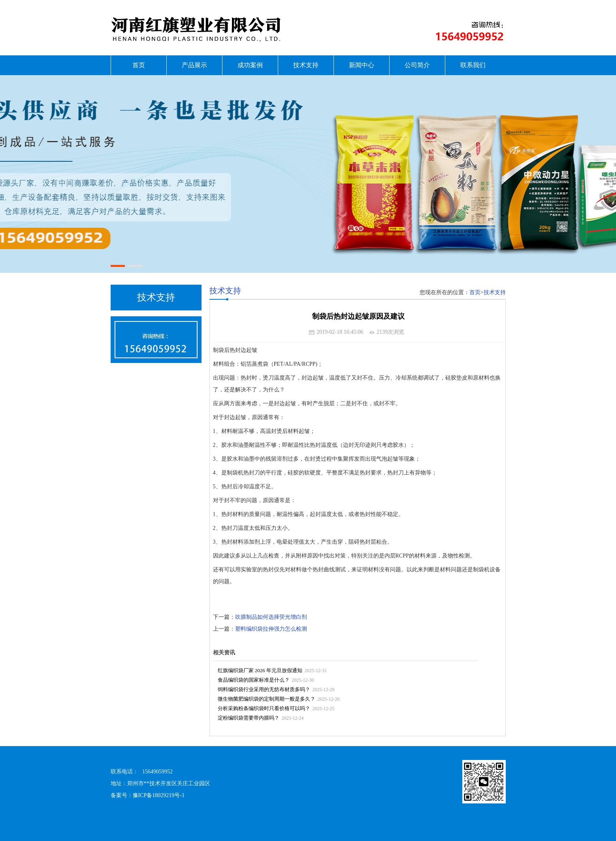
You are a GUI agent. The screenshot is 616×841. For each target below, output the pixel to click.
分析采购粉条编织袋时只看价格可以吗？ (264, 708)
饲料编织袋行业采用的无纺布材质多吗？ (264, 689)
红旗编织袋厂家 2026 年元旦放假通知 (260, 670)
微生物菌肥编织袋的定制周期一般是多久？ (267, 699)
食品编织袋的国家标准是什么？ (254, 680)
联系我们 (473, 65)
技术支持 (306, 65)
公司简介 (417, 65)
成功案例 (250, 65)
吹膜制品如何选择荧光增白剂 (271, 617)
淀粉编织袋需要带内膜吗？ (249, 718)
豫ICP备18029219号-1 (159, 795)
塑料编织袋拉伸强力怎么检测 (271, 629)
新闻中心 (362, 65)
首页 (139, 65)
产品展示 (194, 65)
